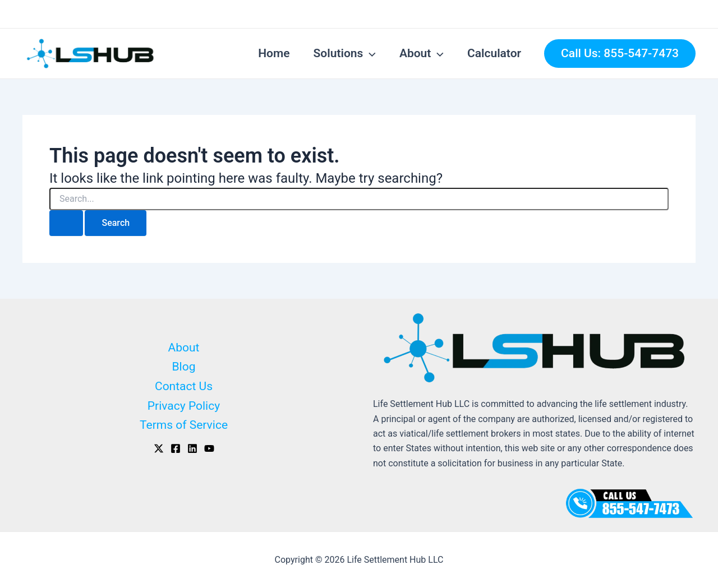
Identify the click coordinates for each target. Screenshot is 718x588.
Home (274, 53)
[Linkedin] (192, 448)
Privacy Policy (184, 406)
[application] (369, 53)
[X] (159, 448)
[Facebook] (176, 448)
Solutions (345, 53)
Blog (184, 367)
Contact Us (184, 386)
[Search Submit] (66, 223)
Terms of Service (184, 425)
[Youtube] (209, 448)
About (422, 53)
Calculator (494, 53)
